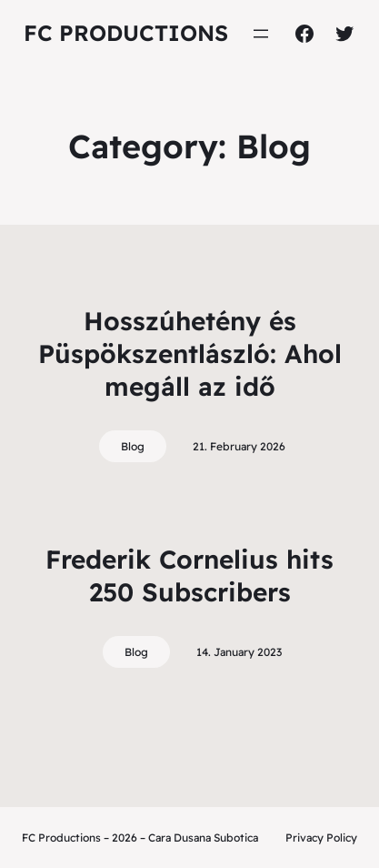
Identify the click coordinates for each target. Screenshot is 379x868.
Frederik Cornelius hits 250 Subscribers (189, 575)
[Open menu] (261, 34)
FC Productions (126, 33)
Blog (133, 446)
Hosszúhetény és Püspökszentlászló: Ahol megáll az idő (190, 354)
